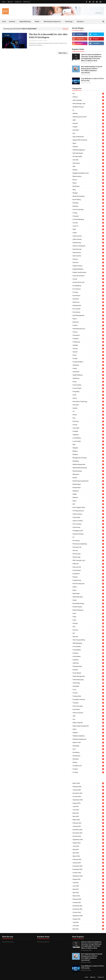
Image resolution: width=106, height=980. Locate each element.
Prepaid (88, 577)
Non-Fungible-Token (88, 507)
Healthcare (88, 378)
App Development (88, 137)
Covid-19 (88, 226)
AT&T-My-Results (88, 153)
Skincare (88, 637)
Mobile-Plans (88, 488)
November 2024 (88, 833)
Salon (88, 620)
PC (88, 537)
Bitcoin (88, 180)
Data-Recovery (88, 249)
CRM (88, 229)
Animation (88, 130)
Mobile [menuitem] (37, 22)
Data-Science (88, 253)
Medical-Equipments (88, 464)
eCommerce (88, 296)
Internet (88, 408)
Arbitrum (88, 147)
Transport (88, 703)
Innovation (88, 405)
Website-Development (88, 739)
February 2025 (88, 823)
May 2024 (88, 849)
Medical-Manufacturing (88, 468)
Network (88, 498)
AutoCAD (88, 160)
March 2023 (88, 896)
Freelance (88, 339)
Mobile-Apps (88, 484)
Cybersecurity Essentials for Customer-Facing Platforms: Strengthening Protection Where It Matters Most (91, 58)
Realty (88, 600)
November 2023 (88, 869)
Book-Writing (88, 200)
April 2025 (88, 816)
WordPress (88, 752)
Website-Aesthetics (88, 736)
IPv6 (88, 418)
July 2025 (88, 806)
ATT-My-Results (88, 156)
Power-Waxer (88, 570)
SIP (88, 633)
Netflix (88, 494)
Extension (88, 322)
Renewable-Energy (88, 603)
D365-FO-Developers (88, 246)
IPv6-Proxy (88, 421)
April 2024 (88, 853)
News (88, 501)
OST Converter (88, 524)
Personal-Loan (88, 547)
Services (88, 630)
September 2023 (88, 876)
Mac (88, 445)
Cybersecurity (88, 243)
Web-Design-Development (88, 726)
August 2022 (88, 919)
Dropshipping (88, 286)
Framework (88, 335)
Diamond (88, 262)
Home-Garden (88, 385)
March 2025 (88, 820)
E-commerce (88, 289)
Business (88, 206)
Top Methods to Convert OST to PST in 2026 (92, 80)
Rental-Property (88, 607)
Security (88, 623)
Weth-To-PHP (88, 743)
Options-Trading (88, 521)
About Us (10, 2)
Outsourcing (88, 527)
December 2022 (88, 906)
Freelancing (88, 342)
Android (88, 123)
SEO (88, 627)
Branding (88, 203)
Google (88, 358)
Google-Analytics (88, 362)
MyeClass (88, 491)
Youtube (88, 769)
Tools (88, 690)
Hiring (88, 382)
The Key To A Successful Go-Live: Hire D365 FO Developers (48, 36)
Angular (88, 127)
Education (88, 299)
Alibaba (88, 113)
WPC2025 (88, 759)
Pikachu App (88, 557)
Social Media (88, 646)
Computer (88, 216)
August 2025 (88, 803)
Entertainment (88, 305)
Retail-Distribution (88, 610)
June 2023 (88, 886)
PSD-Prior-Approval (88, 584)
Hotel (88, 395)
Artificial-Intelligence (88, 150)
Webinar (88, 733)
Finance (88, 332)
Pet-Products (88, 554)
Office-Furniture (88, 514)
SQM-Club (88, 663)
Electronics (88, 302)
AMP (88, 120)
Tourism (88, 693)
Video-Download (88, 713)
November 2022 (88, 909)
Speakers (88, 660)
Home (4, 2)
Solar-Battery (88, 656)
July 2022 (88, 922)
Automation (88, 163)
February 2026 (88, 787)
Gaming (88, 349)
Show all (65, 29)
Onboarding (88, 517)
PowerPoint (88, 574)
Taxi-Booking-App (88, 680)
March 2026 (88, 783)
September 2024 (88, 840)
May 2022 (88, 929)
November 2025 (88, 793)
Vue (88, 719)
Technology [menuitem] (69, 22)
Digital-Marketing (88, 269)
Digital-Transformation (88, 272)
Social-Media (88, 650)
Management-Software (88, 458)
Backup (88, 170)
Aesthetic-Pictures (88, 107)
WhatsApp (88, 746)
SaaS (88, 613)
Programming (88, 580)
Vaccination (88, 709)
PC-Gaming (88, 541)
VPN (88, 716)
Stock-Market (88, 673)
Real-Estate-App (88, 597)
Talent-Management (88, 676)
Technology (88, 683)
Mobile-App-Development (88, 481)
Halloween (88, 365)
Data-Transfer (88, 256)
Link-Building (88, 438)
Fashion (88, 325)
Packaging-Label (88, 531)
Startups (88, 670)
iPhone (88, 415)
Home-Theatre (88, 388)
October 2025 (88, 797)
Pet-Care (88, 550)
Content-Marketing (88, 219)
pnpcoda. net (88, 567)
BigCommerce (88, 176)
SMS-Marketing (88, 643)
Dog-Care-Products (88, 276)
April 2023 (88, 893)
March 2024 (88, 856)
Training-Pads (88, 696)
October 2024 (88, 836)
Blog (88, 190)
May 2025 (88, 813)
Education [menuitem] (80, 22)
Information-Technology (88, 401)
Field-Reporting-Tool (88, 329)
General (88, 352)
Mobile (88, 478)
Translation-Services (88, 699)
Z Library (88, 772)
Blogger (88, 193)
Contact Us (18, 2)
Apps (88, 143)
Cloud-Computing (88, 209)
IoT (88, 411)
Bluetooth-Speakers (88, 196)
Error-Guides (88, 309)
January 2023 (88, 902)
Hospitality (88, 392)
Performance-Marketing (88, 544)
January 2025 (88, 826)
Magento (88, 448)
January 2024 (88, 863)
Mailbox (88, 451)
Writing (88, 762)
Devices (88, 259)
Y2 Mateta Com (88, 766)
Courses (88, 223)
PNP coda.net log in (88, 560)
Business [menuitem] (12, 22)
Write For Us (27, 2)
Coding (88, 213)
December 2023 (88, 866)
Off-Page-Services (88, 511)
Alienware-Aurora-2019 (88, 117)
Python (88, 587)
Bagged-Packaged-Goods (88, 173)
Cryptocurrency (88, 236)
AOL (88, 133)
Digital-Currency (88, 266)
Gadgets (88, 345)
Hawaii (88, 368)
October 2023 (88, 873)
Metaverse (88, 474)
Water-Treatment (88, 723)
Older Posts (62, 53)
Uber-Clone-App (88, 706)
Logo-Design (88, 441)
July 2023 (88, 883)
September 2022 (88, 916)
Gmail (88, 355)
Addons (88, 97)
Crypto (88, 233)
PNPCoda (88, 564)
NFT (88, 504)
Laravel (88, 425)
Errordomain (88, 312)
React (88, 590)
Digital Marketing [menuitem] (25, 22)
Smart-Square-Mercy (88, 640)
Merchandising (88, 471)
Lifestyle (88, 431)
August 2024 (88, 843)
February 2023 (88, 899)
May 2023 (88, 889)
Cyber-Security (88, 239)
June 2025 (88, 810)
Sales (88, 617)
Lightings (88, 435)
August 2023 (88, 879)
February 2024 (88, 859)
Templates (88, 686)
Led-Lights (88, 428)
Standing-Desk (88, 666)
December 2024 (88, 830)
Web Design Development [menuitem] (52, 22)
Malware (88, 454)
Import (88, 398)
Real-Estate (88, 594)
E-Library (88, 292)
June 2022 (88, 926)
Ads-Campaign (88, 100)
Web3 (88, 729)
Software (88, 653)
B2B (88, 166)
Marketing (88, 461)
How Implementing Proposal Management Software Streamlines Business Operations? (92, 70)
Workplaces (88, 756)
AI (88, 110)
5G (88, 94)
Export (88, 319)
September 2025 (88, 800)
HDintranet (88, 372)
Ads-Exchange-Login (88, 104)
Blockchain (88, 186)
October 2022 (88, 912)
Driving (88, 279)
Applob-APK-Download (88, 140)
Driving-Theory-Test (88, 282)
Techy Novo (34, 41)
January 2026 (88, 790)
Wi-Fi (88, 749)
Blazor (88, 183)
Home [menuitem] (4, 22)
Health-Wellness (88, 375)
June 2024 (88, 846)
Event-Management (88, 315)
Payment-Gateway (88, 534)
